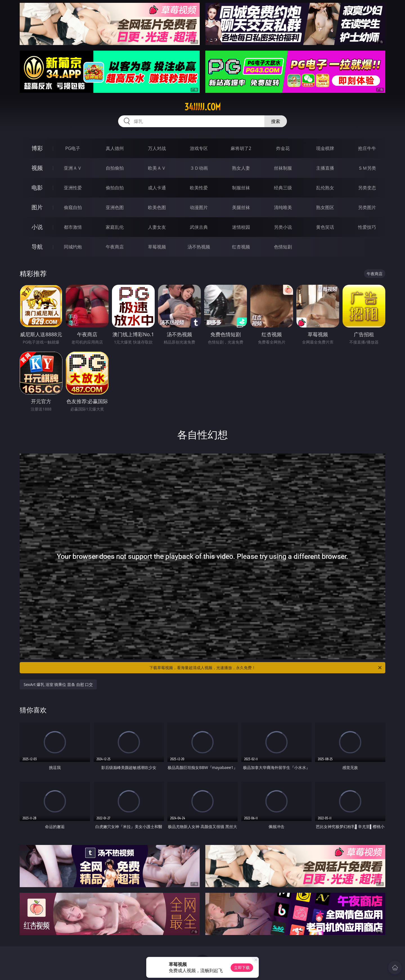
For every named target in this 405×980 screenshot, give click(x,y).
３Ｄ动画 (199, 168)
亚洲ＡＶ (73, 168)
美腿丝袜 (241, 207)
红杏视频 (241, 247)
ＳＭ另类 (367, 168)
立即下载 (242, 967)
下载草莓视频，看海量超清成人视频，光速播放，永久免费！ (266, 668)
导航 (37, 247)
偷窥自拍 (73, 207)
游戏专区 (199, 148)
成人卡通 (157, 188)
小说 (37, 227)
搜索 (276, 121)
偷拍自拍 (115, 188)
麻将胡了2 (241, 148)
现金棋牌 (325, 148)
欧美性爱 (199, 188)
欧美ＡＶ (157, 168)
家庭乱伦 (115, 227)
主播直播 (325, 168)
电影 (37, 188)
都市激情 (73, 227)
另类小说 (283, 227)
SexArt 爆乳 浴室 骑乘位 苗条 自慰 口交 (58, 684)
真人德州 (115, 148)
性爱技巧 (367, 227)
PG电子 (73, 148)
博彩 (37, 148)
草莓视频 (157, 247)
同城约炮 (73, 247)
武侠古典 (199, 227)
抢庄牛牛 (367, 148)
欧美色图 (157, 207)
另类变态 (367, 188)
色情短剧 (283, 247)
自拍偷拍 (115, 168)
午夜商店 (115, 247)
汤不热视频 (199, 247)
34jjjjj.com (203, 107)
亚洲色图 (115, 207)
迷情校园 (241, 227)
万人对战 (157, 148)
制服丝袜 (241, 188)
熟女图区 (325, 207)
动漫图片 (199, 207)
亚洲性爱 (73, 188)
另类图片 (367, 207)
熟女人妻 (241, 168)
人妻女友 (157, 227)
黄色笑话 (325, 227)
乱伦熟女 (325, 188)
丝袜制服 (283, 168)
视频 (37, 168)
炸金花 (283, 148)
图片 (37, 207)
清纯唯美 (283, 207)
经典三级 (283, 188)
